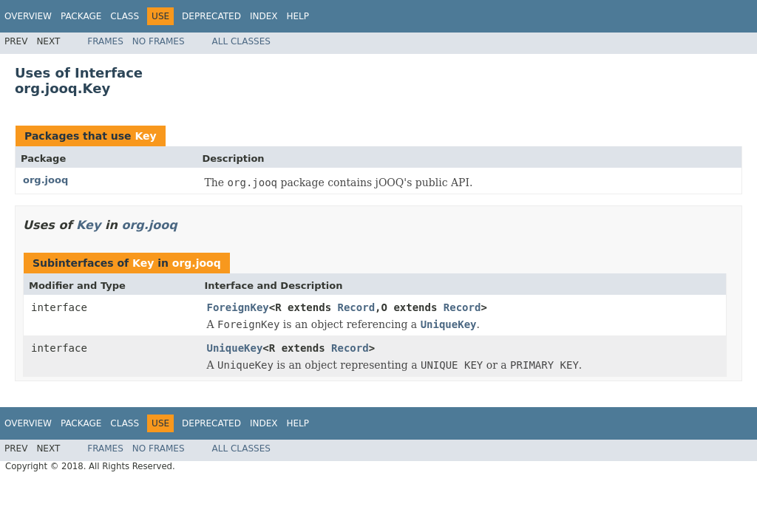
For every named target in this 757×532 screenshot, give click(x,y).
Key (145, 136)
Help (298, 16)
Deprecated (211, 16)
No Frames (159, 41)
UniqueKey (235, 348)
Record (357, 307)
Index (264, 16)
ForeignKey (238, 307)
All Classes (241, 41)
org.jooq (45, 180)
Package (81, 16)
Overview (28, 16)
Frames (105, 41)
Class (125, 16)
